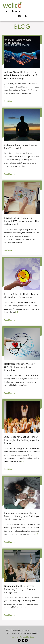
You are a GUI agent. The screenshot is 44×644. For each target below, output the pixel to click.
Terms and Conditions (27, 637)
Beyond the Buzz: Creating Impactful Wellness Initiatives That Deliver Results (22, 218)
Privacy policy (14, 637)
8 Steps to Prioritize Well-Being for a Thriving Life (22, 143)
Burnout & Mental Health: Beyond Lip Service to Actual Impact (22, 291)
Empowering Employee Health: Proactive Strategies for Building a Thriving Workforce (22, 511)
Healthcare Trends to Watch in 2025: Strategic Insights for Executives (22, 362)
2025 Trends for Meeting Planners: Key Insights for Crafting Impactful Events (22, 437)
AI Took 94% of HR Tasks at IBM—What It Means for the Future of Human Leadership (22, 70)
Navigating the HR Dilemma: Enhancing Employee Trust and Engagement (22, 584)
